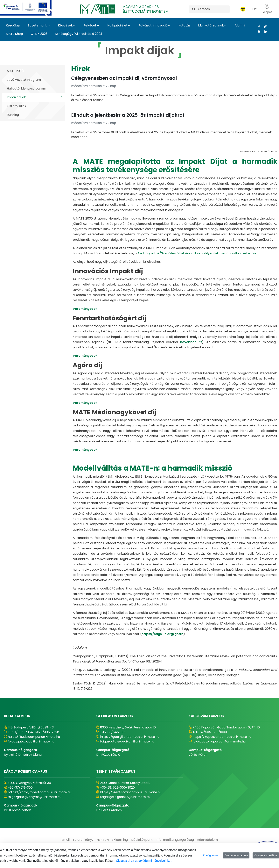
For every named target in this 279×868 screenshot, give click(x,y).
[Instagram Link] (264, 27)
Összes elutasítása (266, 855)
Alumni (240, 25)
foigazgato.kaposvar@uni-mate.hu (219, 741)
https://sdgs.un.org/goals (162, 634)
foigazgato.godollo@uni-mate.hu (125, 797)
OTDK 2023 (39, 34)
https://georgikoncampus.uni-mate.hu (130, 737)
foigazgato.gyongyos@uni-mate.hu (35, 797)
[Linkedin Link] (264, 32)
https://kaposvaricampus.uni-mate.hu (222, 737)
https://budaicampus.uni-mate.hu (34, 737)
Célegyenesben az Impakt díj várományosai (124, 78)
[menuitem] (66, 840)
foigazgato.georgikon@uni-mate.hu (127, 741)
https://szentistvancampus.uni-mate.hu (131, 792)
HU (254, 9)
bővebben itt (191, 342)
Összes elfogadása (236, 855)
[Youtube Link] (258, 32)
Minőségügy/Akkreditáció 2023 (79, 34)
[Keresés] (214, 9)
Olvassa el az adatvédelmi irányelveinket (144, 861)
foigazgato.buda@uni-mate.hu (31, 741)
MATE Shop (14, 34)
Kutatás (184, 25)
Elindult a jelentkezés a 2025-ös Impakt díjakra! (128, 115)
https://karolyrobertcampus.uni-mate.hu (39, 792)
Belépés (267, 9)
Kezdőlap (13, 25)
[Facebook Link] (258, 27)
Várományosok (85, 309)
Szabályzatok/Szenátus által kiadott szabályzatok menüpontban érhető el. (198, 253)
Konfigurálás (211, 855)
